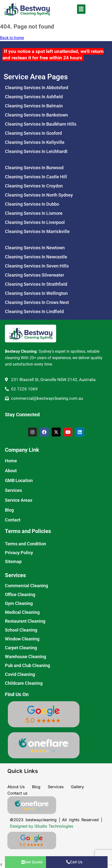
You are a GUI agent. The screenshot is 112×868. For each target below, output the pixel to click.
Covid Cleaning (20, 674)
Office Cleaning (20, 594)
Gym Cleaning (19, 603)
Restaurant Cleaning (25, 621)
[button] (75, 9)
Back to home (12, 38)
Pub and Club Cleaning (27, 665)
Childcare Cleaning (24, 683)
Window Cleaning (22, 639)
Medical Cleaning (22, 612)
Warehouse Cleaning (25, 657)
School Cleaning (21, 630)
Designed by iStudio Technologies (41, 826)
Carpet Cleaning (21, 648)
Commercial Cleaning (26, 586)
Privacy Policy (19, 553)
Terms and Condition (25, 544)
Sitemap (13, 561)
